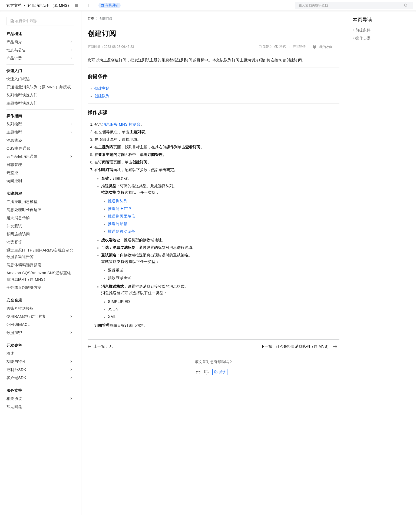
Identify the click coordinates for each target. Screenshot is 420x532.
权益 (104, 9)
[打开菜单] (9, 9)
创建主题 (102, 106)
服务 (160, 9)
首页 (91, 36)
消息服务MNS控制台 (121, 142)
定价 (117, 9)
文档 (347, 9)
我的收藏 (326, 64)
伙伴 (147, 9)
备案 (359, 9)
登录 (404, 9)
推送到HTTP (120, 226)
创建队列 (102, 113)
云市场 (132, 9)
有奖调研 (110, 23)
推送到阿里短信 (122, 233)
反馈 (220, 389)
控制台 (372, 9)
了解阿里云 (178, 9)
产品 (70, 9)
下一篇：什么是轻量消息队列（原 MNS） (299, 364)
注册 (385, 9)
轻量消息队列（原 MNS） (49, 23)
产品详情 (299, 64)
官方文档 (14, 23)
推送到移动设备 (122, 249)
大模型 (55, 9)
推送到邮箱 (118, 241)
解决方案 (87, 9)
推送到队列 (118, 218)
